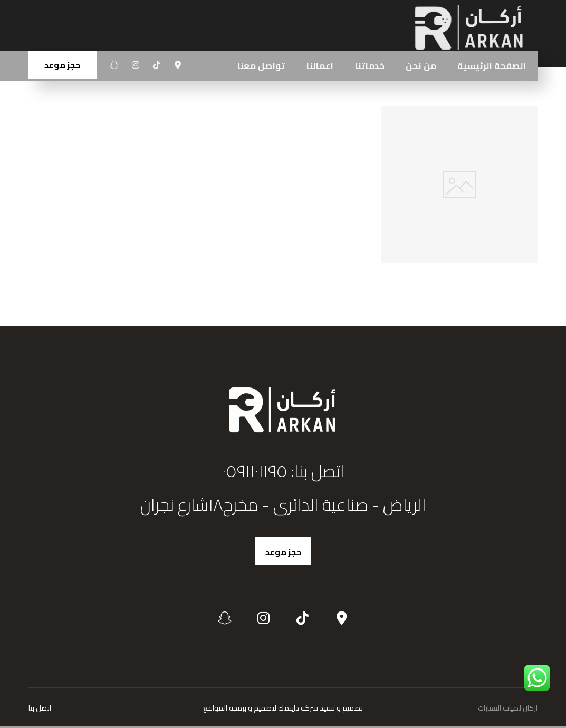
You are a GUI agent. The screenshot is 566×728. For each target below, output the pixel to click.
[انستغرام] (136, 65)
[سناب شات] (114, 65)
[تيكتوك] (157, 65)
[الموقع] (178, 65)
